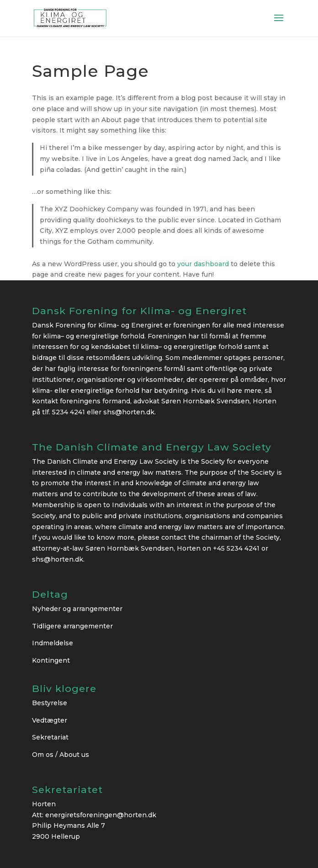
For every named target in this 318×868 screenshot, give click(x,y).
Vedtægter (50, 720)
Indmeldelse (53, 643)
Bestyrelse (50, 703)
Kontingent (51, 660)
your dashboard (203, 264)
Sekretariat (50, 737)
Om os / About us (61, 755)
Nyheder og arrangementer (77, 609)
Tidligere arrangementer (72, 626)
